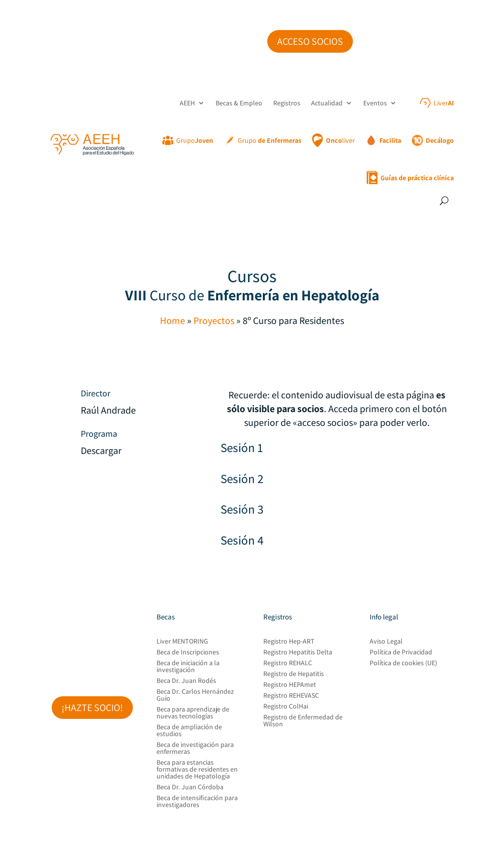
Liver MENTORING (182, 642)
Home (173, 321)
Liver (444, 103)
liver (340, 140)
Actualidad (327, 103)
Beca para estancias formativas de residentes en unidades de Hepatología (197, 770)
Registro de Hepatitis (294, 674)
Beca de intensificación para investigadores (197, 802)
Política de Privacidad (401, 652)
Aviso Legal (386, 642)
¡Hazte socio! (92, 708)
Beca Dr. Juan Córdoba (190, 787)
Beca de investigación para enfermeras (195, 748)
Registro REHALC (288, 663)
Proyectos (214, 321)
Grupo (195, 140)
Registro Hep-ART (289, 642)
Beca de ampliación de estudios (189, 731)
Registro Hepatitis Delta (298, 652)
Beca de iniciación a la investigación (188, 667)
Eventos (375, 103)
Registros (287, 103)
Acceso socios (310, 41)
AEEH (187, 103)
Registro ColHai (286, 707)
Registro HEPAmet (290, 685)
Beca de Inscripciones (188, 652)
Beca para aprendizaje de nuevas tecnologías (193, 713)
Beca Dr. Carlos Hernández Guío (195, 695)
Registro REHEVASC (291, 696)
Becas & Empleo (239, 103)
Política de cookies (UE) (403, 663)
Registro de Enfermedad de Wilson (303, 721)
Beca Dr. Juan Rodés (186, 681)
